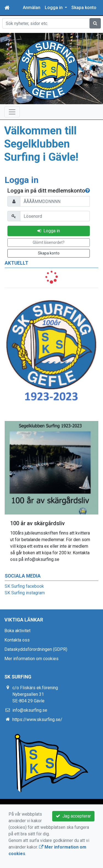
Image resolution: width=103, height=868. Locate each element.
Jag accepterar (73, 816)
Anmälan (32, 8)
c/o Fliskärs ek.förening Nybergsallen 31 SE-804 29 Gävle (35, 694)
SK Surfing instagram (25, 593)
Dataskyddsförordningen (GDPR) (36, 649)
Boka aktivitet (17, 631)
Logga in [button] (54, 8)
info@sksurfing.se (30, 710)
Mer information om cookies (31, 659)
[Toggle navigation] (12, 112)
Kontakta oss (17, 640)
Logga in (49, 231)
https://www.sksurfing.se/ (37, 719)
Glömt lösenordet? (49, 242)
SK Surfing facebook (24, 586)
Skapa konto (84, 8)
